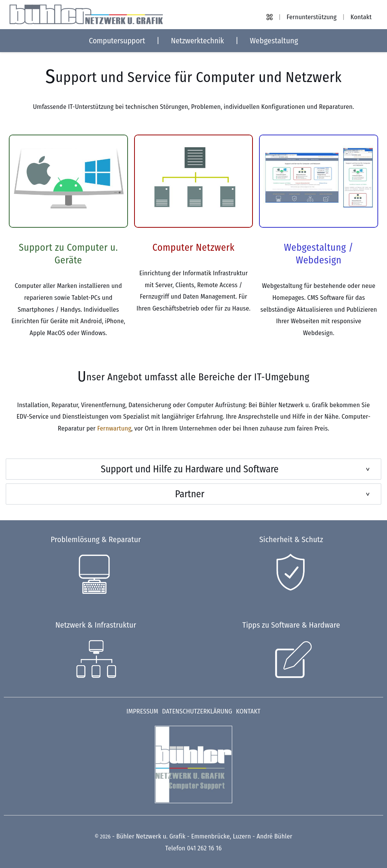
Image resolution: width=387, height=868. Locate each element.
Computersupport (117, 41)
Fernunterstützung (312, 17)
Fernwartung (114, 428)
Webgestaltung (274, 41)
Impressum (142, 711)
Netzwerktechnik (198, 41)
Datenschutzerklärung (197, 711)
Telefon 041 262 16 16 (193, 848)
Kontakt (361, 17)
